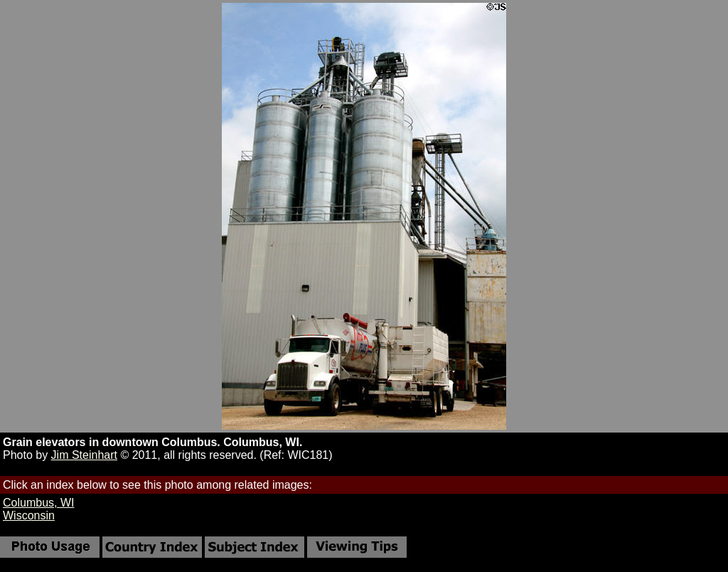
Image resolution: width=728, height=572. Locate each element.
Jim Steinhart (84, 455)
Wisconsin (29, 515)
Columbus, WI (38, 503)
